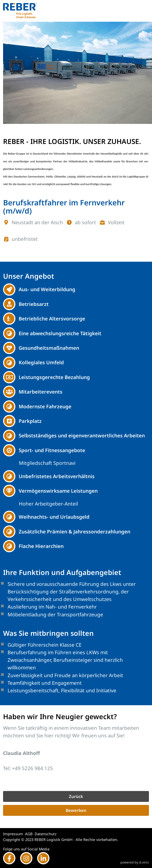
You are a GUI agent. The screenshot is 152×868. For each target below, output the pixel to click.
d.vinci (144, 862)
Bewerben (76, 810)
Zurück (76, 796)
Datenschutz (46, 834)
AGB (29, 834)
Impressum (13, 834)
